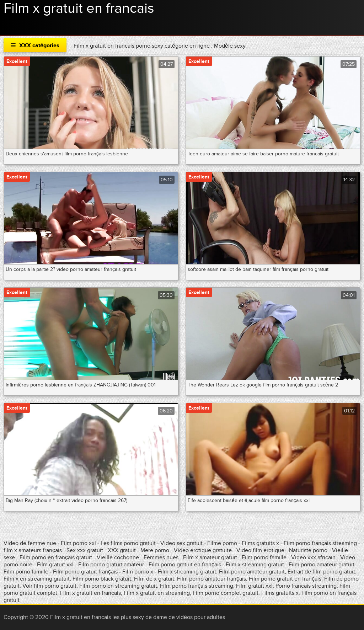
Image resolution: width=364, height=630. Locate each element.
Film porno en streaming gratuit (118, 586)
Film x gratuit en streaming (157, 593)
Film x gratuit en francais (79, 9)
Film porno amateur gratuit (322, 565)
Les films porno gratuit (128, 543)
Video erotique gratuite (203, 550)
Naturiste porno (309, 550)
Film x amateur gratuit (210, 557)
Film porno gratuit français (85, 572)
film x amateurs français (33, 550)
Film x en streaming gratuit (37, 579)
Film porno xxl (79, 543)
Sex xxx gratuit (85, 550)
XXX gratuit (122, 550)
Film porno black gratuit (102, 579)
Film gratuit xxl (55, 565)
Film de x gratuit (154, 579)
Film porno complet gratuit (226, 593)
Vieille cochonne (118, 557)
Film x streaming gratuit (255, 565)
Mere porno (155, 550)
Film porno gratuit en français (185, 565)
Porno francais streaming (306, 586)
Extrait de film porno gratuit (321, 572)
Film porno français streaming (320, 543)
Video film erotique (260, 550)
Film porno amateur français (212, 579)
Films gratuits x (260, 543)
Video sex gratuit (181, 543)
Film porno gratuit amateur (112, 565)
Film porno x (138, 572)
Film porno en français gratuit (56, 557)
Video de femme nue (30, 543)
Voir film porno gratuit (49, 586)
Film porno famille (265, 557)
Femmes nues (161, 557)
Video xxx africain (313, 557)
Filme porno (222, 543)
